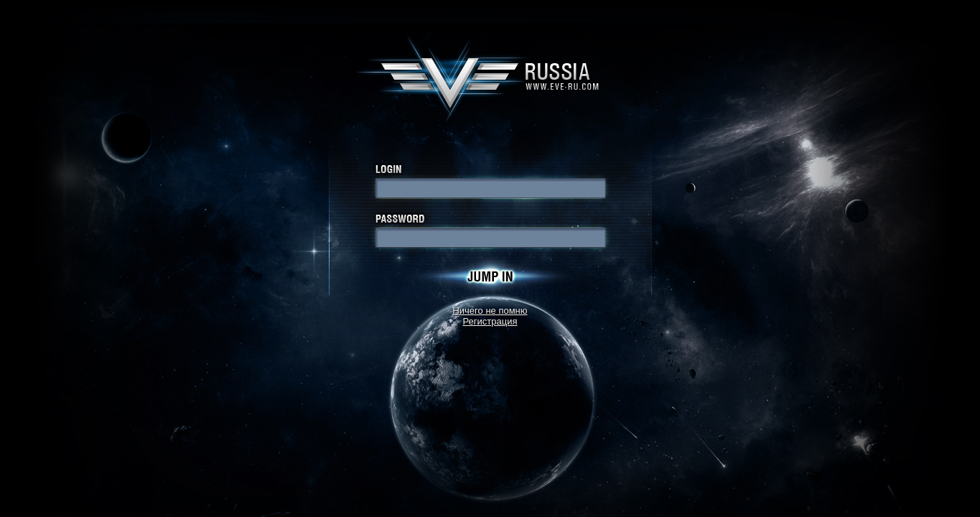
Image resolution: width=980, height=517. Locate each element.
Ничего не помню (490, 311)
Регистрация (490, 321)
